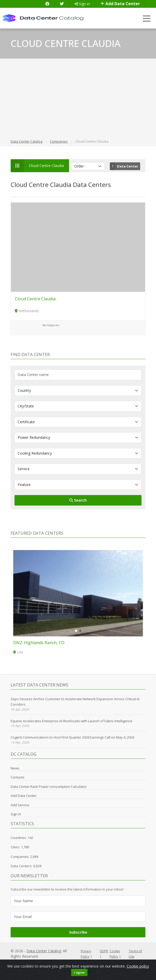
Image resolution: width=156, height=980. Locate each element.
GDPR (104, 951)
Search (78, 500)
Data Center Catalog (44, 951)
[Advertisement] (78, 100)
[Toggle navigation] (147, 18)
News (15, 768)
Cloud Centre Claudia (35, 299)
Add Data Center (120, 4)
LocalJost (37, 962)
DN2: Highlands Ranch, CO (39, 643)
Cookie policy (138, 972)
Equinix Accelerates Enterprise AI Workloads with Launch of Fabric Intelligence (72, 721)
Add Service (20, 805)
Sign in (82, 4)
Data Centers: (21, 866)
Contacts (18, 777)
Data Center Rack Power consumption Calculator (49, 787)
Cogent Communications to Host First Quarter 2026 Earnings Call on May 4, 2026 (72, 737)
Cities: (15, 847)
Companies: (20, 857)
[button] (76, 631)
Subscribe (78, 932)
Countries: (19, 838)
